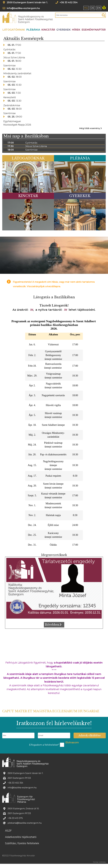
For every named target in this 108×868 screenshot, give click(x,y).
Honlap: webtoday (99, 862)
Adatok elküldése (90, 735)
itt (31, 310)
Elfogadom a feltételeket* (44, 745)
